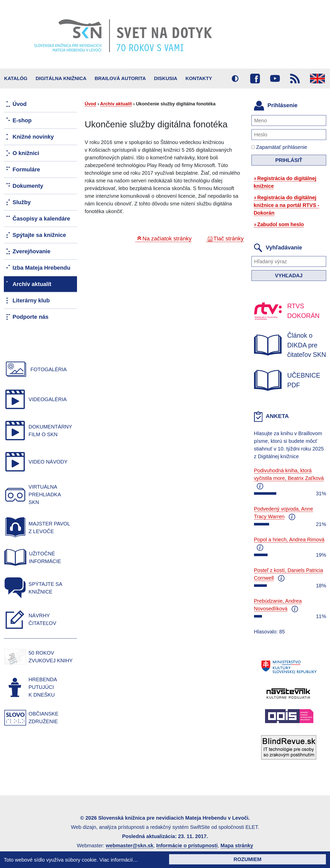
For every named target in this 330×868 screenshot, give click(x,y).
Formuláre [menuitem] (26, 169)
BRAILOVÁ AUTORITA (120, 78)
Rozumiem (247, 859)
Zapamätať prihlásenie (279, 147)
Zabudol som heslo (281, 224)
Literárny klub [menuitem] (31, 300)
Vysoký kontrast (235, 79)
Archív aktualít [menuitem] (32, 284)
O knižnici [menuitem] (26, 153)
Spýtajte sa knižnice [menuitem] (39, 235)
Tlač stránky (229, 239)
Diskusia (166, 78)
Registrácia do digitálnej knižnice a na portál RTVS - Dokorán (287, 205)
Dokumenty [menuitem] (28, 186)
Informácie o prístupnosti (187, 845)
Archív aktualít (116, 104)
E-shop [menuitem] (22, 120)
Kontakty (199, 78)
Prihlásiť (289, 160)
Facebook (255, 79)
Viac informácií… (119, 860)
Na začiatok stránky (167, 239)
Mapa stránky (237, 845)
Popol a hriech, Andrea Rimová (289, 540)
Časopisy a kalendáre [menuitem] (41, 219)
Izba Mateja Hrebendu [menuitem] (41, 268)
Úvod (90, 104)
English (317, 79)
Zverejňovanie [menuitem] (31, 251)
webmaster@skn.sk (129, 845)
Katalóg (16, 78)
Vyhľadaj (289, 276)
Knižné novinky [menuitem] (33, 137)
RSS (295, 79)
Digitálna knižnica (61, 78)
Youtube (275, 79)
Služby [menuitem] (22, 202)
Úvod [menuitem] (20, 104)
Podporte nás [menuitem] (31, 317)
